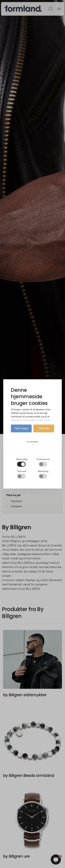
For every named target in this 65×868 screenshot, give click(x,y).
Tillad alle (44, 428)
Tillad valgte (21, 428)
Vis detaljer (32, 443)
